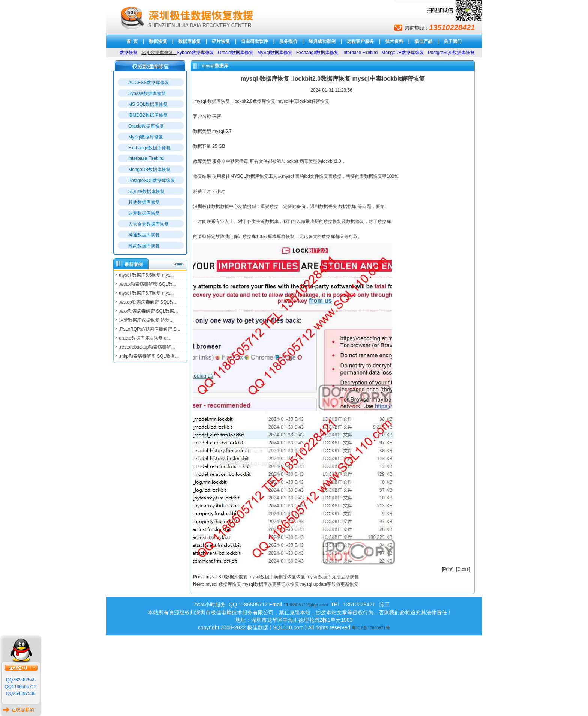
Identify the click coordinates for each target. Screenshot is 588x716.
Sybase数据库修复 (147, 93)
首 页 (132, 41)
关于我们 (453, 41)
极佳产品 (423, 41)
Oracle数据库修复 (146, 126)
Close (463, 569)
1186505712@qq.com (306, 605)
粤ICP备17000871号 (371, 628)
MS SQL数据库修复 (148, 104)
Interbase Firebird (146, 158)
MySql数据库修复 (146, 137)
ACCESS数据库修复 (149, 83)
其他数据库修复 (144, 202)
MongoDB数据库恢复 (149, 170)
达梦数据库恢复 (144, 213)
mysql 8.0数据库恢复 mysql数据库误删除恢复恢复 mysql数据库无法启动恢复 (282, 577)
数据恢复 (158, 41)
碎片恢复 (221, 41)
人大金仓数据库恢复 (148, 224)
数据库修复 (189, 41)
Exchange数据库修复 (149, 148)
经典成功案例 (322, 41)
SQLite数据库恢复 (146, 191)
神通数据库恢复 (144, 235)
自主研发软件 (255, 41)
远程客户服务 (360, 41)
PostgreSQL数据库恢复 (152, 181)
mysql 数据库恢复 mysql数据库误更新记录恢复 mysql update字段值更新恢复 (282, 584)
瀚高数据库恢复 (144, 246)
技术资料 (394, 41)
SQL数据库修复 (157, 53)
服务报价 (288, 41)
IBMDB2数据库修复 (148, 115)
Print (448, 569)
